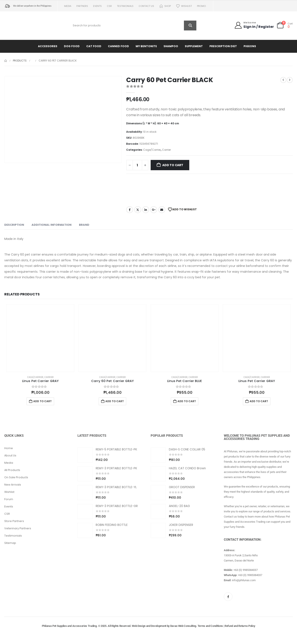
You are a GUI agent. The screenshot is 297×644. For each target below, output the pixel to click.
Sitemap (10, 543)
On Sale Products (16, 477)
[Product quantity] (137, 165)
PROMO (201, 6)
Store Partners (14, 521)
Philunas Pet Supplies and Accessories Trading (69, 626)
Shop (165, 6)
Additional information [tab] (52, 225)
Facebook (130, 210)
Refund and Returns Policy (240, 626)
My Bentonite (146, 46)
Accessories (48, 46)
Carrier (166, 150)
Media (68, 6)
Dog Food (72, 46)
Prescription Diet (223, 46)
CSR (109, 6)
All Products (12, 470)
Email (162, 210)
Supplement (194, 46)
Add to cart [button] (42, 401)
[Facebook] (228, 597)
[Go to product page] (40, 338)
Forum (9, 499)
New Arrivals (13, 485)
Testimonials (125, 6)
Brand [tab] (84, 225)
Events (97, 6)
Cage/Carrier (152, 150)
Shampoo (171, 46)
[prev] (283, 80)
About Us (10, 455)
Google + (154, 210)
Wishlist (184, 6)
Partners (82, 6)
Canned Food (118, 46)
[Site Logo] (23, 26)
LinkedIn (146, 210)
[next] (290, 80)
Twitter (138, 210)
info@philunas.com (244, 580)
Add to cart (173, 165)
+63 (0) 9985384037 (246, 570)
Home (9, 448)
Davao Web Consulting (183, 626)
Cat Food (94, 46)
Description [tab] (14, 225)
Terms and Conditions (210, 626)
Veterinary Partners (18, 528)
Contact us (146, 6)
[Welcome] (254, 25)
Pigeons (250, 46)
